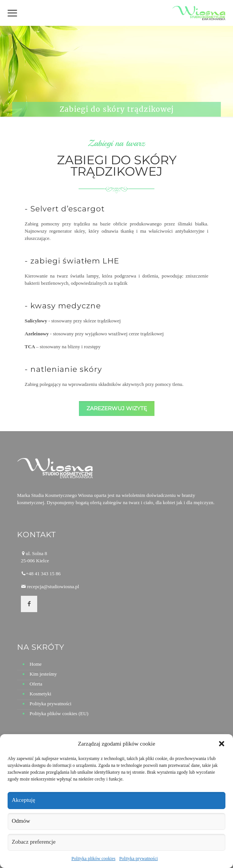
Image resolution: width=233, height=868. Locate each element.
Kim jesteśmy (43, 674)
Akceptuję (24, 800)
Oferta (36, 684)
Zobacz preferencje (34, 842)
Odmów (21, 821)
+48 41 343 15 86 (43, 574)
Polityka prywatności (139, 858)
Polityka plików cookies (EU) (59, 713)
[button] (222, 744)
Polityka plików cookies (93, 858)
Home (36, 664)
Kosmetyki (40, 694)
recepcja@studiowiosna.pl (53, 586)
